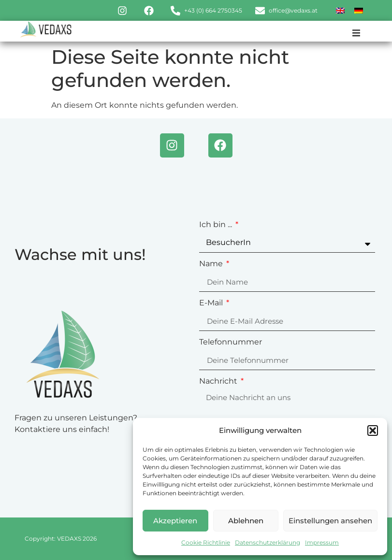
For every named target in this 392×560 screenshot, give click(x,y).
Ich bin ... (217, 225)
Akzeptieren (175, 521)
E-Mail (212, 303)
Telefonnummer (231, 342)
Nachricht (219, 381)
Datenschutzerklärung (268, 542)
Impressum (322, 542)
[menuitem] (340, 10)
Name (212, 264)
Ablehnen (246, 521)
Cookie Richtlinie (206, 542)
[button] (373, 431)
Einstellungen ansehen (330, 521)
